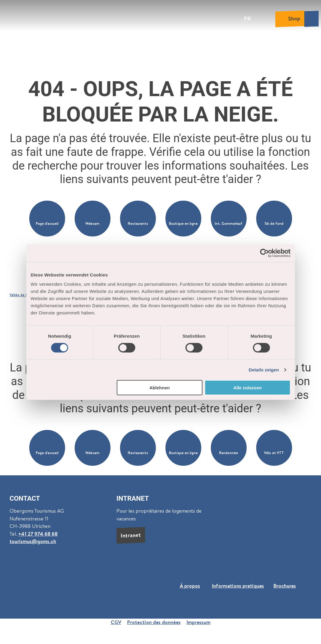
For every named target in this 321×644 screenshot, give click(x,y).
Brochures (285, 586)
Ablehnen (159, 388)
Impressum (199, 622)
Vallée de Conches (25, 295)
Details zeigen (264, 369)
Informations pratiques (238, 586)
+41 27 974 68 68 (38, 534)
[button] (47, 219)
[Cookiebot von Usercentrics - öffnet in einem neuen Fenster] (264, 253)
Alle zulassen (247, 388)
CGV (116, 622)
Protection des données (154, 622)
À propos (190, 586)
